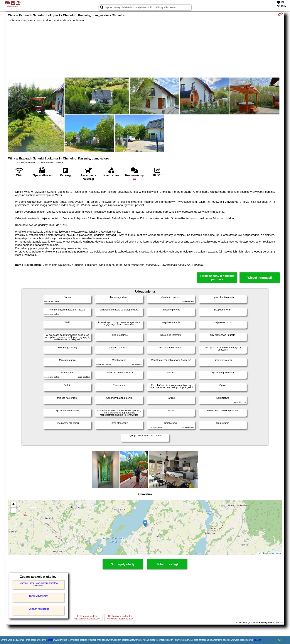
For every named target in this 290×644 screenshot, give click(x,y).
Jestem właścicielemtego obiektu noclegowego (87, 617)
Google (49, 640)
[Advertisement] (145, 50)
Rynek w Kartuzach (39, 596)
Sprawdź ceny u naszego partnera (217, 278)
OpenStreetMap (274, 553)
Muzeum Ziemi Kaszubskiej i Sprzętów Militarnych (39, 584)
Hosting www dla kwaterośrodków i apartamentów (120, 617)
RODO (257, 640)
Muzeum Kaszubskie (39, 609)
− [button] (13, 510)
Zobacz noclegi (167, 564)
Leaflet (260, 553)
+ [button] (13, 505)
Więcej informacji (260, 278)
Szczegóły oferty (123, 564)
